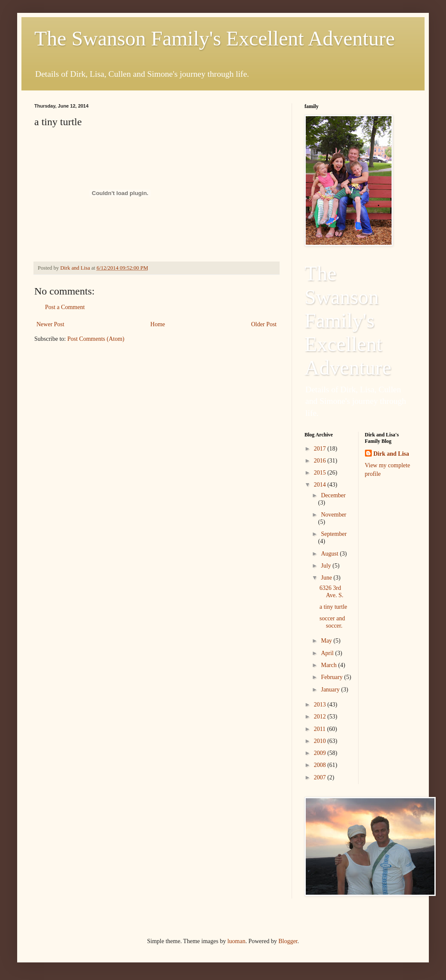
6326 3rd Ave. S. (331, 592)
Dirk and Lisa (391, 454)
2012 (321, 717)
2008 (321, 765)
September (334, 534)
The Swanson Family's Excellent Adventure (215, 38)
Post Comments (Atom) (96, 339)
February (332, 677)
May (327, 641)
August (330, 554)
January (331, 690)
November (333, 515)
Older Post (264, 324)
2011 (321, 729)
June (327, 578)
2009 (321, 753)
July (327, 566)
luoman (236, 941)
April (328, 653)
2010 (321, 741)
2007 (321, 777)
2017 (321, 449)
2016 (321, 461)
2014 (321, 485)
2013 (321, 705)
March (329, 665)
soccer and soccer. (332, 622)
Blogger (288, 941)
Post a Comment (65, 307)
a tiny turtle (333, 607)
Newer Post (50, 324)
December (333, 495)
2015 (321, 473)
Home (158, 324)
